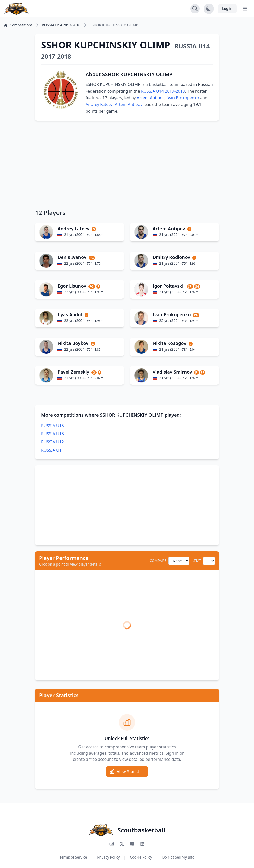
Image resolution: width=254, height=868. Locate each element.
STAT (197, 561)
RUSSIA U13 (53, 434)
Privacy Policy (108, 857)
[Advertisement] (127, 165)
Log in (227, 9)
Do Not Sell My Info (178, 857)
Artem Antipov (151, 98)
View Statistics (127, 772)
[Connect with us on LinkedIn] (142, 844)
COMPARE (158, 561)
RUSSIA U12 (53, 442)
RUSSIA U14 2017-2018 (163, 91)
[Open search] (195, 9)
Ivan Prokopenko (183, 98)
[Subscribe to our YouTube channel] (132, 844)
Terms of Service (73, 857)
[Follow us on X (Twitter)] (122, 844)
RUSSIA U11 (53, 450)
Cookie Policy (141, 857)
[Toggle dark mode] (209, 9)
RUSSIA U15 (53, 426)
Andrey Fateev (99, 104)
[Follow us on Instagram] (112, 844)
